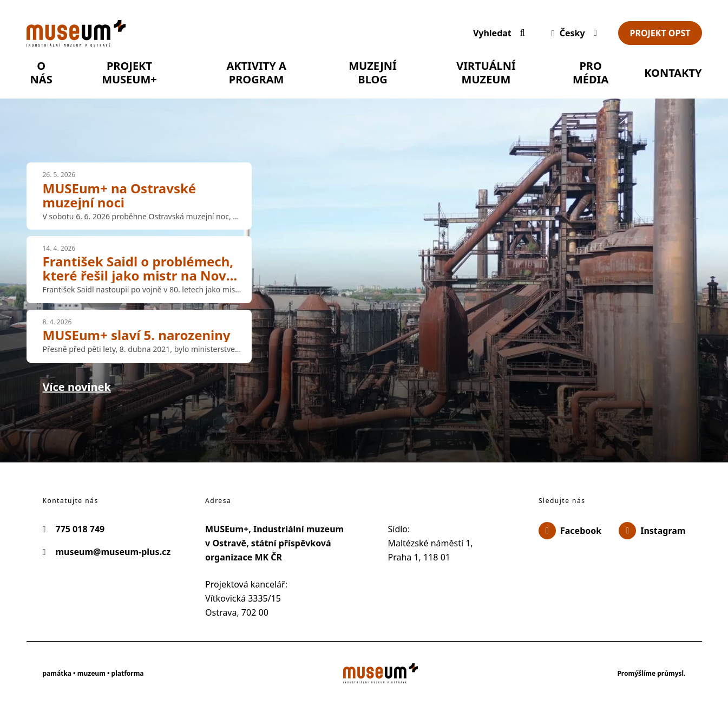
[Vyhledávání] (499, 33)
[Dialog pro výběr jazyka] (572, 33)
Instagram (652, 531)
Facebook (570, 531)
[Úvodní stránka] (239, 33)
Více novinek (77, 387)
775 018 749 (74, 529)
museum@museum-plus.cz (107, 552)
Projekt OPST (660, 33)
